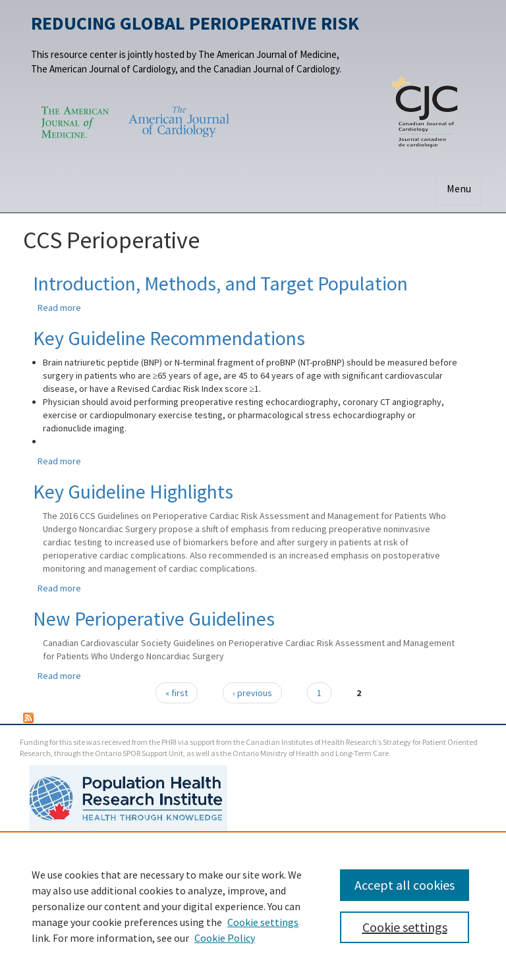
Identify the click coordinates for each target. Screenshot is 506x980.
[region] (253, 906)
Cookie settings (263, 922)
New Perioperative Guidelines (154, 618)
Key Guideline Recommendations (169, 338)
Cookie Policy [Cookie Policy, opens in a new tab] (225, 938)
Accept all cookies (405, 885)
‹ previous (252, 693)
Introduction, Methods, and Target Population (220, 283)
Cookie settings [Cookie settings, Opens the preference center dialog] (405, 927)
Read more (59, 308)
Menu (459, 188)
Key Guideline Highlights (133, 491)
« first (177, 693)
